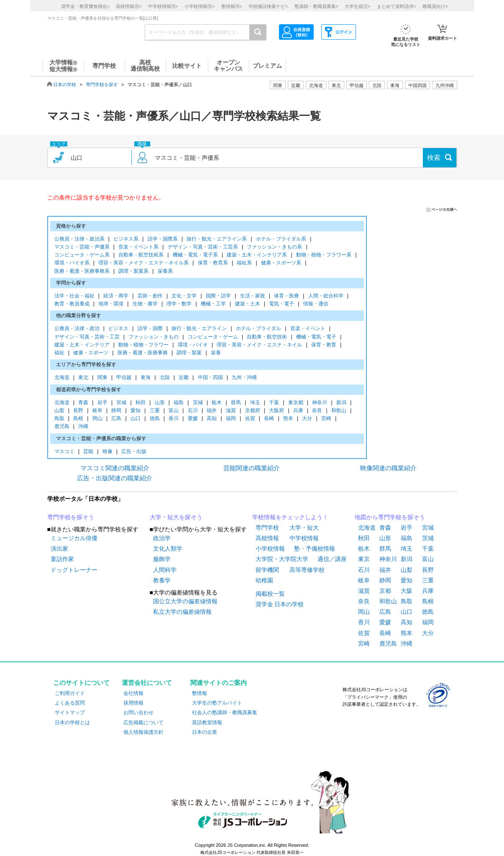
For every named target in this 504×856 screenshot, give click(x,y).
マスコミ (64, 452)
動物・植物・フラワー (143, 345)
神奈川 (320, 403)
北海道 (316, 85)
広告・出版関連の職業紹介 (115, 478)
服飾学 (162, 559)
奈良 (317, 411)
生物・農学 (145, 304)
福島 (179, 403)
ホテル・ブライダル (258, 329)
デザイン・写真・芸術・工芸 (87, 337)
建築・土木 (248, 304)
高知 (212, 419)
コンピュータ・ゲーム (213, 337)
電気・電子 (281, 304)
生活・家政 (253, 296)
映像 (107, 452)
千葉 (274, 403)
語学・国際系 (163, 240)
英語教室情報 (207, 723)
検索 (434, 158)
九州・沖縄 (244, 378)
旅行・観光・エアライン (199, 329)
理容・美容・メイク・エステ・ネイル (259, 345)
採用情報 (133, 703)
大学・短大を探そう (176, 517)
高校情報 (267, 538)
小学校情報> (200, 6)
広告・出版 (134, 452)
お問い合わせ (138, 712)
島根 (78, 419)
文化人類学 (168, 548)
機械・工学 (213, 304)
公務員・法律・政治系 (79, 240)
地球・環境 (111, 304)
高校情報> (129, 6)
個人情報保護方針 (143, 732)
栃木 (217, 403)
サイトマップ (70, 712)
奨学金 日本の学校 (280, 604)
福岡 (231, 419)
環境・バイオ (193, 345)
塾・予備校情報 (315, 548)
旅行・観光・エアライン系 (217, 240)
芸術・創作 (150, 296)
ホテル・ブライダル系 (281, 240)
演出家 (59, 548)
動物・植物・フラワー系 (324, 255)
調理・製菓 (189, 353)
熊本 (288, 419)
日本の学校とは (72, 723)
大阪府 (276, 411)
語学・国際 (150, 329)
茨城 (198, 403)
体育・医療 (287, 296)
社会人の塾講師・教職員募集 (225, 712)
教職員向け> (435, 6)
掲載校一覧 (270, 594)
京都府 (253, 411)
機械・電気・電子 (316, 337)
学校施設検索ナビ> (268, 6)
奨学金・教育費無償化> (85, 6)
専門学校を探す (102, 85)
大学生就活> (357, 6)
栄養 (216, 353)
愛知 (136, 411)
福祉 (59, 353)
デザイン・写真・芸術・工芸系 (203, 247)
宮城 (121, 403)
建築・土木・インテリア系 (257, 255)
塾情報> (232, 6)
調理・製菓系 (133, 272)
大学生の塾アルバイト (217, 703)
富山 (174, 411)
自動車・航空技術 (267, 337)
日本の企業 (205, 732)
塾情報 (200, 693)
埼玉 (255, 403)
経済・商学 (116, 296)
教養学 (162, 580)
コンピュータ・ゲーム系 (82, 255)
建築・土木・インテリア (82, 345)
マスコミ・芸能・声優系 (82, 247)
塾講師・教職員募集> (316, 6)
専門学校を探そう (71, 517)
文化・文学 (184, 296)
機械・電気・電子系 (195, 255)
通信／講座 (332, 559)
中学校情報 (304, 538)
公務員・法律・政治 (77, 329)
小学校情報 (270, 548)
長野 (78, 411)
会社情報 (133, 693)
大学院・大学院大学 (282, 559)
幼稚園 (264, 580)
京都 (385, 591)
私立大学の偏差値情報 (182, 612)
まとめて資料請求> (397, 6)
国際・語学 (218, 296)
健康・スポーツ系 (281, 263)
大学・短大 (304, 528)
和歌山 (339, 411)
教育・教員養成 (72, 304)
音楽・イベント (308, 329)
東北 (83, 378)
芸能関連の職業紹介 (252, 468)
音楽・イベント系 (138, 247)
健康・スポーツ (91, 353)
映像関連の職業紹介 (388, 468)
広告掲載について (143, 723)
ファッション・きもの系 (274, 247)
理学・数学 (179, 304)
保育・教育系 (213, 263)
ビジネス (118, 329)
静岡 (116, 411)
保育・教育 (324, 345)
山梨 (59, 411)
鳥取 (59, 419)
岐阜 (97, 411)
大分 (307, 419)
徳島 (155, 419)
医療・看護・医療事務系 (82, 272)
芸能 (88, 452)
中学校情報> (163, 6)
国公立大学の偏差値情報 (185, 601)
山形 (160, 403)
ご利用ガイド (70, 693)
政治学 (162, 538)
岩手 (102, 403)
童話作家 (62, 559)
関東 (102, 378)
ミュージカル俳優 (74, 538)
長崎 (269, 419)
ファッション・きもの (154, 337)
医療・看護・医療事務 (143, 353)
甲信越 (124, 378)
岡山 (97, 419)
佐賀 (250, 419)
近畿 (184, 378)
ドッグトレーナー (74, 570)
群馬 (236, 403)
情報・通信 (316, 304)
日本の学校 (65, 85)
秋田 (141, 403)
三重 (155, 411)
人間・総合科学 (326, 296)
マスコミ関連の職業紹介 (115, 468)
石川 (193, 411)
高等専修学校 (307, 570)
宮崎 (326, 419)
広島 (116, 419)
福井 (212, 411)
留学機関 (267, 570)
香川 (174, 419)
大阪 (407, 591)
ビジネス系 (126, 240)
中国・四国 (210, 378)
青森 (83, 403)
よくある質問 (70, 703)
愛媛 (193, 419)
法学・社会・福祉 (74, 296)
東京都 (296, 403)
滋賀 (231, 411)
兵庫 (298, 411)
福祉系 (244, 263)
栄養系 (165, 272)
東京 (364, 559)
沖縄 (83, 427)
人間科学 (165, 570)
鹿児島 (62, 427)
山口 (136, 419)
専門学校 (267, 528)
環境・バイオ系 (72, 263)
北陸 (165, 378)
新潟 (341, 403)
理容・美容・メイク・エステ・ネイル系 (143, 263)
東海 (146, 378)
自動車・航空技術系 (141, 255)
